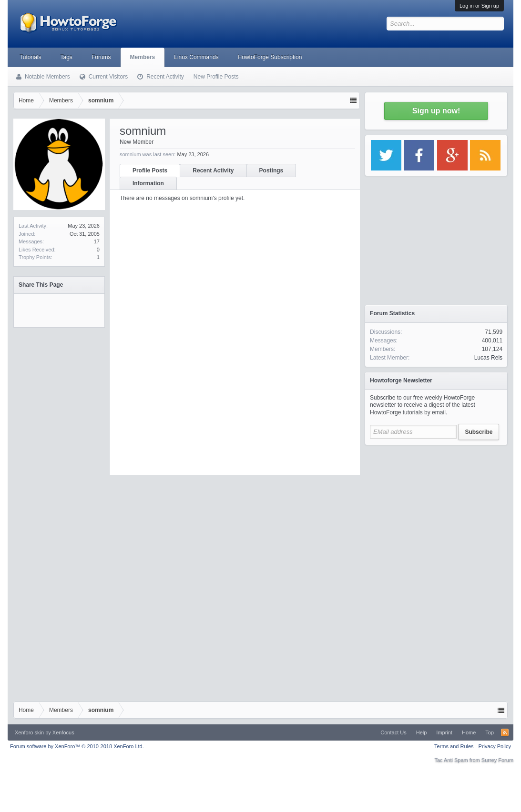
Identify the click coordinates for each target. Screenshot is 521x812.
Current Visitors (108, 77)
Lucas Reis (488, 358)
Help (422, 732)
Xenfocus (63, 732)
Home (469, 732)
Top (490, 732)
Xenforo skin (29, 732)
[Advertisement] (436, 510)
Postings (271, 170)
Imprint (444, 732)
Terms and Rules (454, 746)
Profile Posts (150, 170)
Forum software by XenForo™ (77, 746)
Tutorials (31, 57)
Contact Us (393, 732)
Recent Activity (213, 170)
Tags (66, 57)
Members (143, 57)
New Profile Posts (216, 77)
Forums (101, 57)
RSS (505, 732)
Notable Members (47, 77)
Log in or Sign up (479, 6)
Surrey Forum (497, 760)
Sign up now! (436, 111)
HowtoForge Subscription (270, 57)
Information (148, 183)
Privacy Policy (495, 746)
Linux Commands (196, 57)
